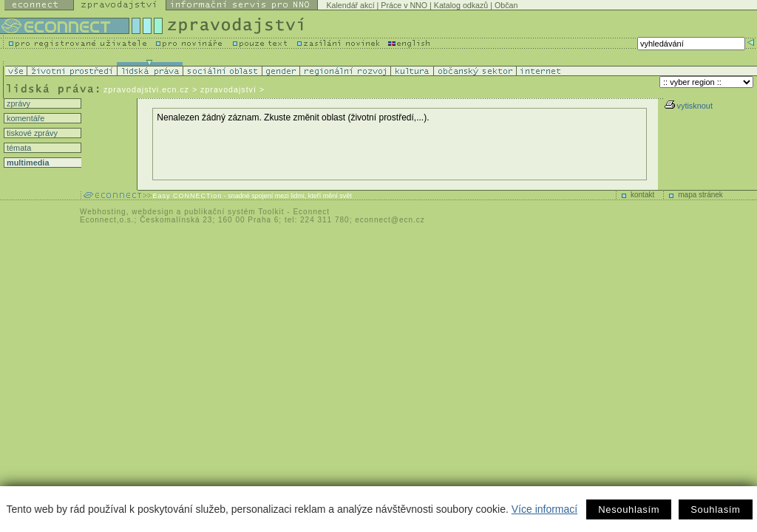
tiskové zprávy (31, 133)
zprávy (17, 103)
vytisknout (689, 106)
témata (18, 148)
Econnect (311, 212)
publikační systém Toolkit (234, 212)
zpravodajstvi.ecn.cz (146, 89)
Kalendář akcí (350, 5)
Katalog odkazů (461, 5)
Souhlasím (715, 509)
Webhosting (103, 212)
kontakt (642, 195)
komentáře (24, 118)
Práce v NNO (404, 5)
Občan (506, 5)
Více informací (544, 509)
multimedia (27, 163)
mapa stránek (700, 195)
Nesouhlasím (629, 509)
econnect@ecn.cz (390, 220)
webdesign (153, 212)
